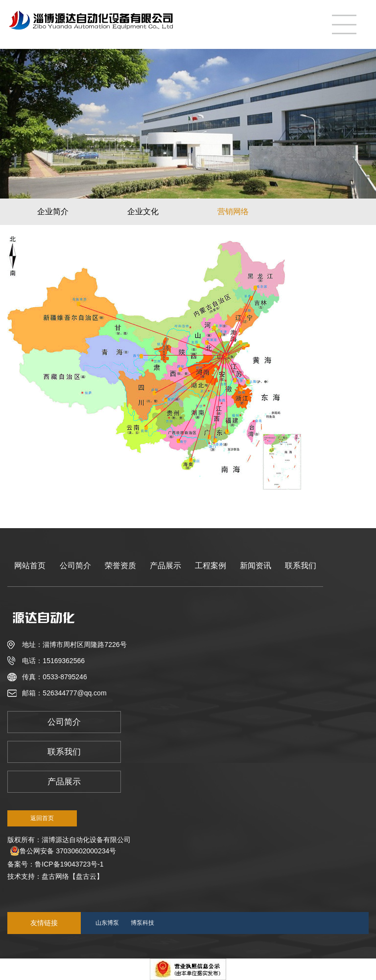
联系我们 (301, 566)
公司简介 (75, 566)
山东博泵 (107, 923)
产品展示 (165, 566)
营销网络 (233, 212)
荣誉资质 (120, 566)
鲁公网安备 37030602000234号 (63, 851)
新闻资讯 (256, 566)
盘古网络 (55, 876)
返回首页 (42, 818)
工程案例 (211, 566)
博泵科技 (142, 923)
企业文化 (143, 212)
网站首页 (30, 566)
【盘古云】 (86, 876)
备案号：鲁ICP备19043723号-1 (57, 864)
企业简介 (53, 212)
